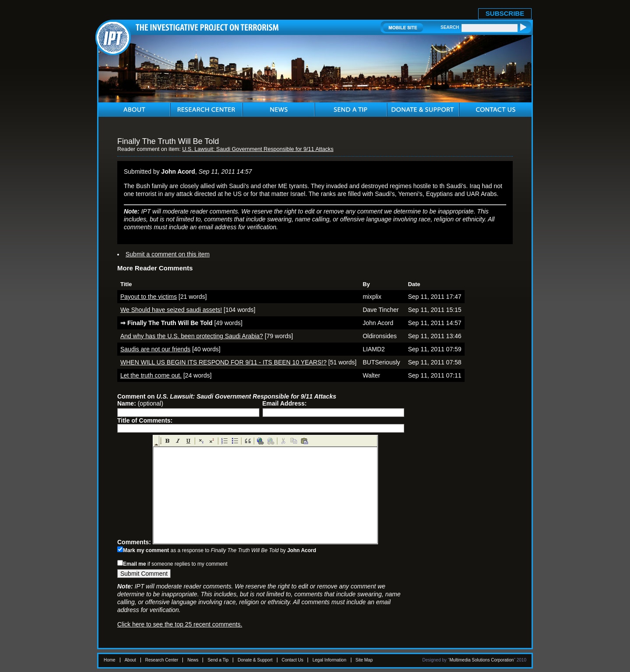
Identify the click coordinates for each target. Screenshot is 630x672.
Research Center (162, 660)
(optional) (140, 403)
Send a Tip (218, 660)
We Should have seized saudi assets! (171, 310)
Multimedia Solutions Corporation (481, 660)
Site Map (364, 660)
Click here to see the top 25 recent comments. (180, 624)
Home (110, 660)
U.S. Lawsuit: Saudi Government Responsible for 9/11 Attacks (258, 149)
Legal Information (329, 660)
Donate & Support (255, 660)
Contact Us (292, 660)
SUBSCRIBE (505, 13)
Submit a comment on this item (168, 254)
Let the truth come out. (151, 375)
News (193, 660)
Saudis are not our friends (155, 349)
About (130, 660)
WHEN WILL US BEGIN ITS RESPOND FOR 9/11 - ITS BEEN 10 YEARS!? (223, 362)
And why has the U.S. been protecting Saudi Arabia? (192, 336)
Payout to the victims (149, 297)
